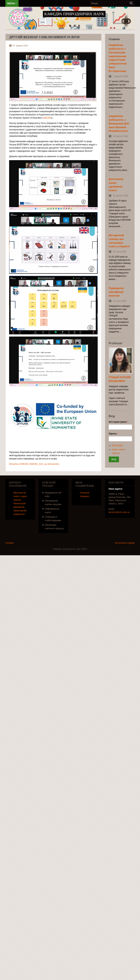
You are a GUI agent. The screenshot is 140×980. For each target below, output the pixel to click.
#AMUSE (24, 464)
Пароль (113, 434)
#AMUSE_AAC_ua (38, 464)
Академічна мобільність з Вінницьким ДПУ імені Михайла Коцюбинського (119, 124)
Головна (9, 543)
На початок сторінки (125, 543)
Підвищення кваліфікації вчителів (116, 292)
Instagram (85, 496)
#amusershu (53, 464)
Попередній (124, 21)
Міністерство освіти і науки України (20, 496)
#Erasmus (14, 464)
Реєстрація (117, 445)
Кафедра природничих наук (74, 14)
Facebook (85, 493)
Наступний (129, 21)
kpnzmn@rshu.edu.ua (119, 512)
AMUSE (47, 118)
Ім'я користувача (118, 422)
